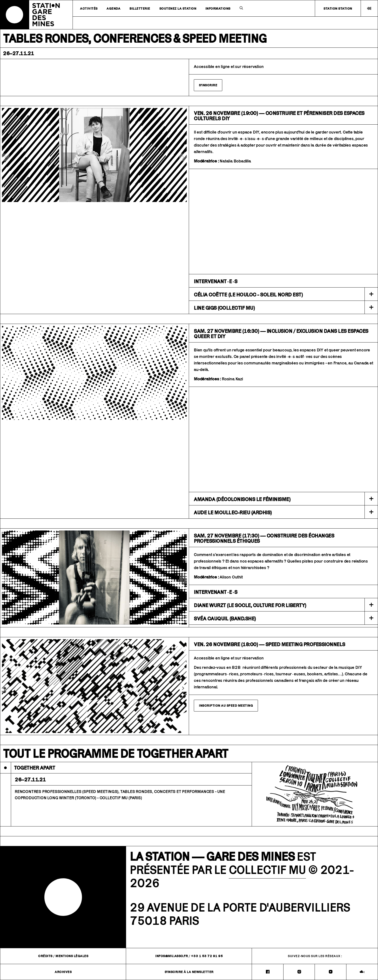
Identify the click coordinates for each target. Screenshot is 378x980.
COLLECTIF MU (267, 870)
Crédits (45, 956)
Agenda (113, 8)
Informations (218, 8)
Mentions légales (72, 956)
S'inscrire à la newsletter (189, 972)
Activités (89, 8)
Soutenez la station (178, 8)
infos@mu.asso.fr (172, 956)
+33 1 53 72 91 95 (207, 956)
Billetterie (140, 8)
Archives (63, 972)
